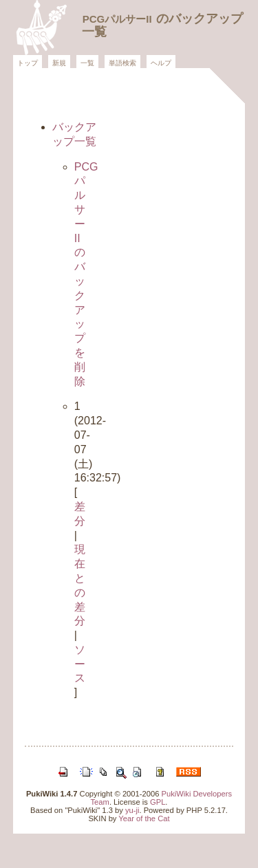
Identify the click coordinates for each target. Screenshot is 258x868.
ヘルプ (161, 63)
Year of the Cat (144, 818)
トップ (28, 63)
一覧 (87, 63)
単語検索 (122, 63)
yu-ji (132, 810)
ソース (80, 664)
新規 (59, 63)
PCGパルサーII (117, 19)
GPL (158, 802)
